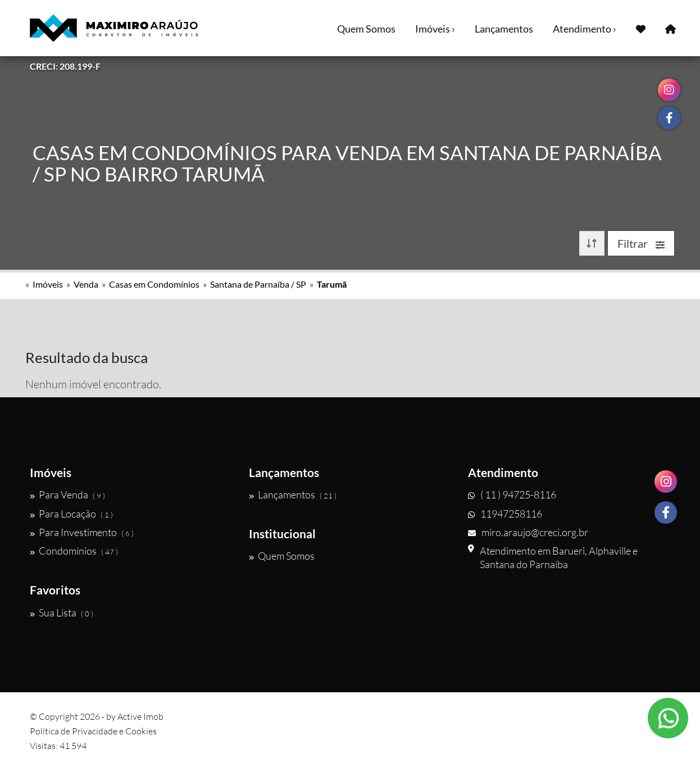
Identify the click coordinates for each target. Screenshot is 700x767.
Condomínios (74, 551)
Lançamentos (504, 29)
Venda (86, 284)
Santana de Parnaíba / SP (258, 284)
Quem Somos (366, 29)
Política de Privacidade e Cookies (93, 731)
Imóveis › (435, 29)
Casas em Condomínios (154, 284)
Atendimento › (585, 29)
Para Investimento (82, 532)
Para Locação (71, 514)
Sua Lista (62, 612)
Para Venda (67, 494)
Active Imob (140, 716)
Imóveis (48, 284)
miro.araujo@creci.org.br (528, 532)
